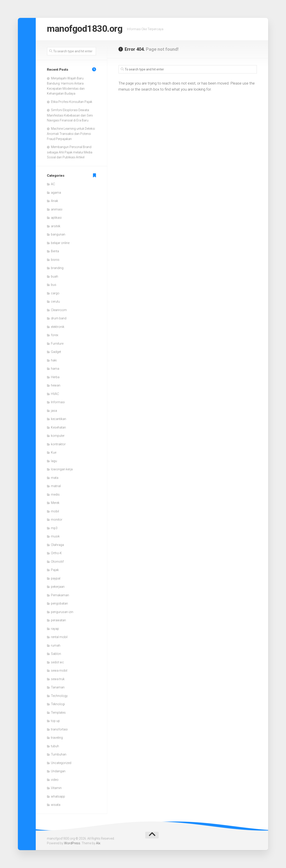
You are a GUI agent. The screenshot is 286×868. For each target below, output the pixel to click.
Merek (55, 503)
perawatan (58, 620)
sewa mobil (59, 671)
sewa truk (58, 679)
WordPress (72, 843)
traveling (57, 738)
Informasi (58, 402)
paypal (56, 578)
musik (55, 536)
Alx (98, 843)
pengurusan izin (62, 612)
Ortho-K (56, 553)
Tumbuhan (59, 754)
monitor (57, 520)
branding (57, 268)
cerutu (55, 301)
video (55, 780)
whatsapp (58, 796)
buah (55, 276)
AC (53, 184)
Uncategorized (61, 763)
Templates (58, 713)
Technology (59, 696)
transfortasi (59, 729)
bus (54, 285)
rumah (56, 645)
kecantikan (59, 419)
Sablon (56, 654)
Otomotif (57, 562)
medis (55, 494)
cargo (55, 293)
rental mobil (59, 637)
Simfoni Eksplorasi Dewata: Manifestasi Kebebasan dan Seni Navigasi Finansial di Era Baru (70, 115)
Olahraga (57, 545)
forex (55, 335)
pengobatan (59, 603)
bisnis (55, 260)
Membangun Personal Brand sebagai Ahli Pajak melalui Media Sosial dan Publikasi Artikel (70, 152)
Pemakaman (60, 595)
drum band (59, 318)
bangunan (58, 234)
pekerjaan (58, 587)
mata (55, 478)
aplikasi (56, 218)
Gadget (56, 352)
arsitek (56, 226)
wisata (56, 805)
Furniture (57, 344)
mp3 (54, 528)
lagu (54, 461)
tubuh (55, 746)
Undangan (58, 771)
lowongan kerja (62, 469)
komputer (58, 436)
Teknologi (58, 704)
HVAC (55, 394)
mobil (55, 511)
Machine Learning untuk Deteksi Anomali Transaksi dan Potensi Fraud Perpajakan (71, 134)
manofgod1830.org (86, 29)
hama (55, 369)
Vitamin (56, 788)
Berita (55, 251)
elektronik (58, 327)
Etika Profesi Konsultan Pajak (72, 102)
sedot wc (57, 662)
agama (56, 193)
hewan (56, 385)
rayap (55, 629)
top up (55, 721)
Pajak (55, 570)
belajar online (60, 243)
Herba (55, 377)
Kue (54, 452)
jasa (54, 411)
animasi (57, 209)
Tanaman (58, 687)
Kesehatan (58, 427)
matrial (56, 486)
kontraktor (58, 444)
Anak (55, 201)
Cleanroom (59, 310)
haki (54, 360)
